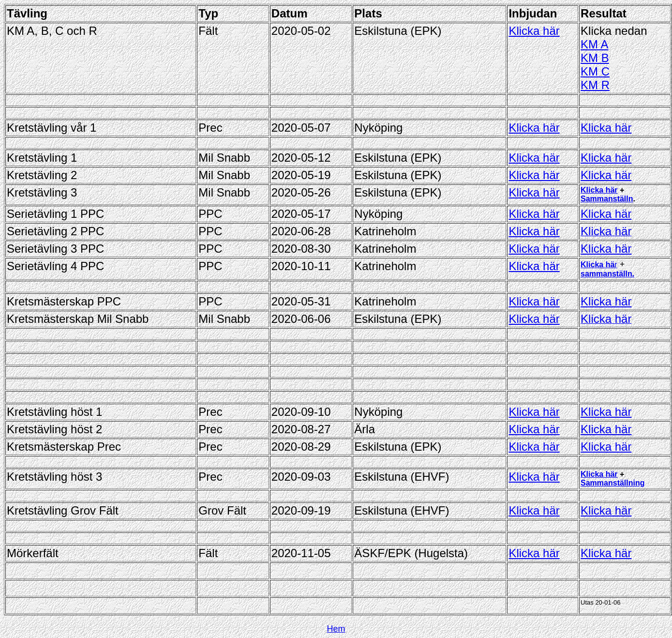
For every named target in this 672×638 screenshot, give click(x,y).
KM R (595, 85)
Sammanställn (607, 199)
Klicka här (534, 31)
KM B (595, 58)
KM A (594, 44)
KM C (595, 71)
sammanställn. (607, 274)
